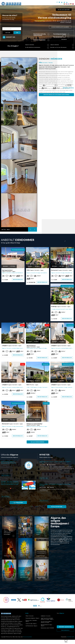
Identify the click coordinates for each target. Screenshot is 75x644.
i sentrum (46, 403)
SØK (17, 33)
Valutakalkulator (65, 630)
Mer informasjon (18, 280)
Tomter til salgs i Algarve (31, 624)
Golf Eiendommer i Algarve (31, 626)
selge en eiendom (62, 45)
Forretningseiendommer (61, 34)
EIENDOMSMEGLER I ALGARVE (60, 27)
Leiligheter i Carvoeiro (46, 616)
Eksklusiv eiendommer (41, 40)
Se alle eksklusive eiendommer (37, 47)
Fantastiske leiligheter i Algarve (32, 618)
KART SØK (8, 33)
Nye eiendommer (61, 37)
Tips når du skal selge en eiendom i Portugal (46, 622)
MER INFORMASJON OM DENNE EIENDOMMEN (56, 95)
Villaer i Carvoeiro (30, 616)
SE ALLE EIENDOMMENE (37, 442)
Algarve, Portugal (65, 620)
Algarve (62, 613)
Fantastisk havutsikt (68, 364)
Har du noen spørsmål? (64, 10)
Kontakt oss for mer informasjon (62, 47)
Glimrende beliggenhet (67, 286)
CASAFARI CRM (70, 637)
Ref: (68, 85)
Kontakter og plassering (65, 627)
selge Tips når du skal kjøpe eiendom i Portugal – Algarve (47, 619)
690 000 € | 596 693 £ (68, 88)
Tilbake (66, 640)
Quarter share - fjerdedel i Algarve (31, 621)
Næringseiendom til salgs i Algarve (47, 625)
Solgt (23, 325)
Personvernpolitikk (27, 637)
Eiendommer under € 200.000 (47, 628)
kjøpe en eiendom (37, 45)
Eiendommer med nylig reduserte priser (41, 35)
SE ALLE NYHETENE (57, 507)
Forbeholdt (70, 250)
